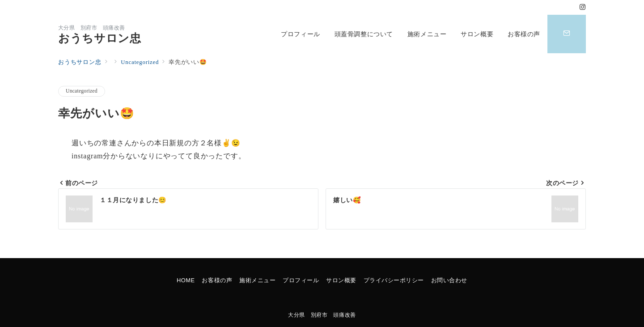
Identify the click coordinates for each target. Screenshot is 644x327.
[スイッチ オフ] (567, 34)
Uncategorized (82, 91)
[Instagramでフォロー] (583, 8)
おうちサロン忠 (100, 38)
